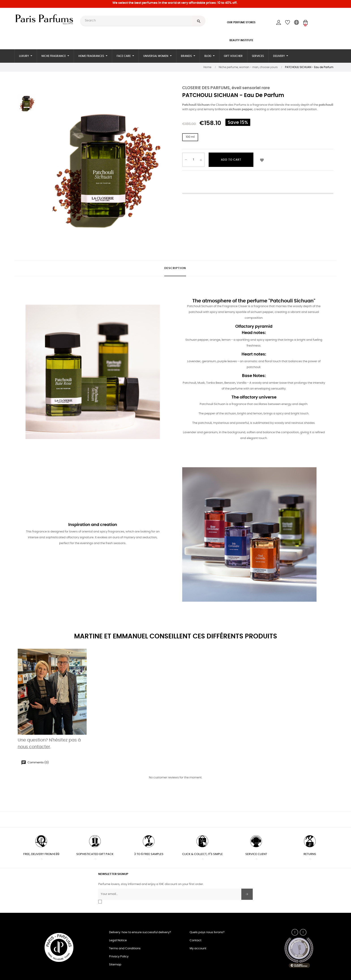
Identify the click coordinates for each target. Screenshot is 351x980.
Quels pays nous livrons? (207, 932)
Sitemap (115, 965)
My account (198, 949)
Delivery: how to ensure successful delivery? (140, 932)
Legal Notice (118, 940)
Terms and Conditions (125, 949)
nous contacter (34, 747)
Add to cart (231, 160)
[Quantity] (193, 160)
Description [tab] (175, 268)
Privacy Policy (119, 957)
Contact (196, 940)
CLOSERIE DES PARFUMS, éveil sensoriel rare (226, 88)
